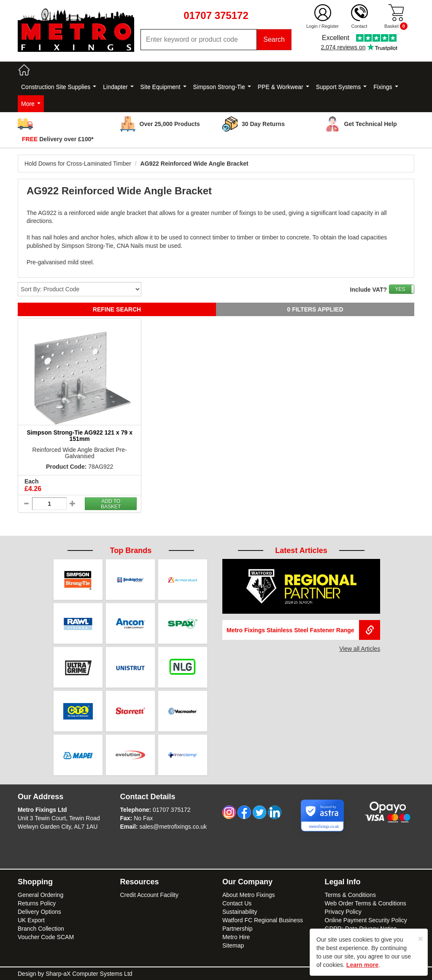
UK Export (31, 920)
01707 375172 (172, 810)
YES (400, 289)
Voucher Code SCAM (46, 937)
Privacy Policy (343, 912)
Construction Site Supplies (59, 87)
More (31, 104)
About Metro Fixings (249, 895)
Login (312, 26)
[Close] (421, 938)
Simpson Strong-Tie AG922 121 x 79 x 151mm (80, 436)
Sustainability (240, 912)
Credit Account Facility (150, 895)
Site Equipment (163, 87)
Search (274, 39)
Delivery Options (39, 912)
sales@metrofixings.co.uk (173, 827)
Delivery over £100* (58, 139)
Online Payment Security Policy (366, 920)
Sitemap (233, 945)
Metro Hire (236, 937)
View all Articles (360, 649)
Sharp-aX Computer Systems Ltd (89, 974)
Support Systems (342, 87)
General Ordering (40, 895)
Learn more (362, 965)
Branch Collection (41, 929)
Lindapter (118, 87)
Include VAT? (369, 290)
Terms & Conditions (350, 895)
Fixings (386, 87)
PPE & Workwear (283, 87)
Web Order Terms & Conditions (366, 903)
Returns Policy (37, 903)
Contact (359, 26)
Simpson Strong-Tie (222, 87)
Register (330, 26)
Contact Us (237, 903)
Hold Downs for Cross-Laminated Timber (78, 164)
